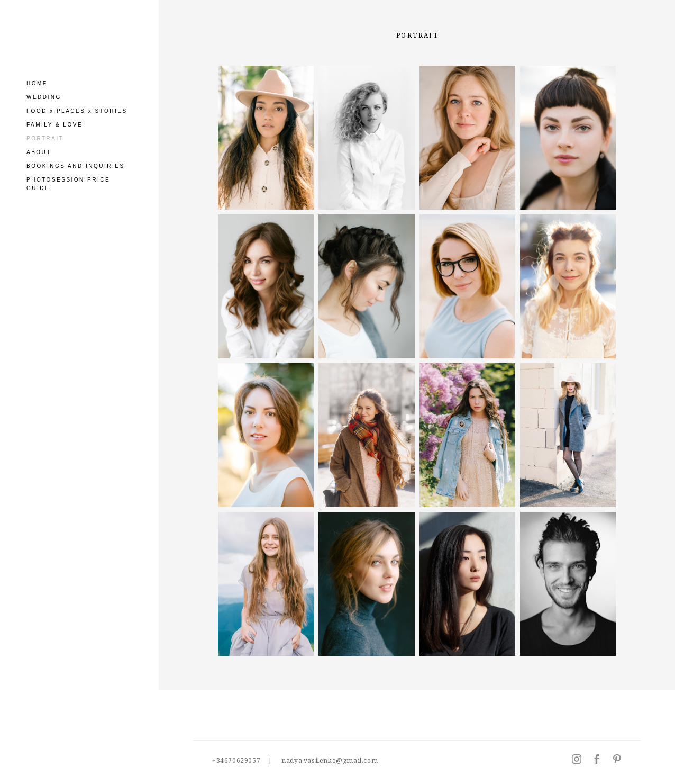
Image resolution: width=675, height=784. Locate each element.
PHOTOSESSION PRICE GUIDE (68, 184)
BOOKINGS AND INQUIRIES (76, 166)
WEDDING (44, 97)
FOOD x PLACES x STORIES (77, 111)
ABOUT (39, 152)
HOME (37, 83)
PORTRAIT (45, 138)
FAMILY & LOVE (54, 125)
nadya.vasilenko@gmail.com (330, 760)
